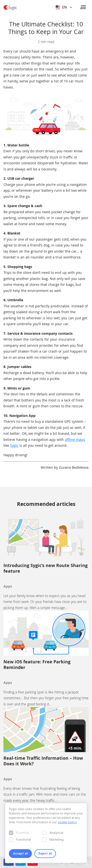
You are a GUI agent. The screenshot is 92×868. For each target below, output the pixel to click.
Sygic (14, 445)
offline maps (75, 440)
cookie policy (67, 822)
